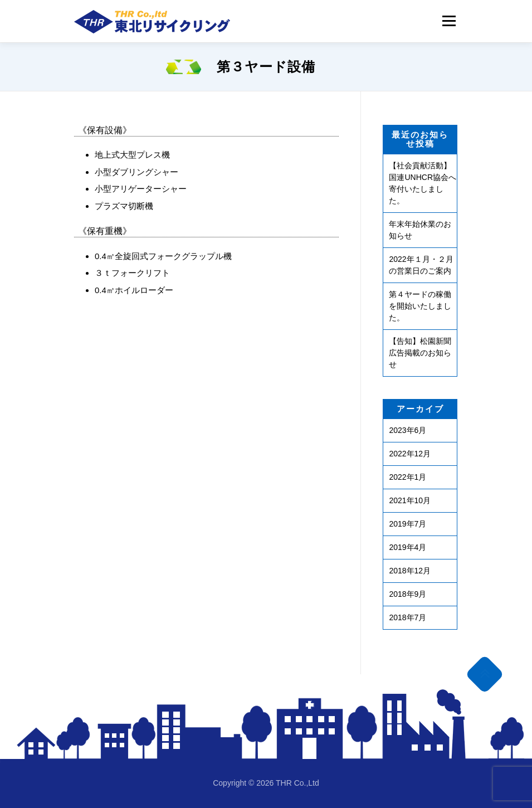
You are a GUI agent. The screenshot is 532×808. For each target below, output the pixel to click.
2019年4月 (407, 547)
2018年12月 (410, 571)
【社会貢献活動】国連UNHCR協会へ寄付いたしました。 (423, 183)
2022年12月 (410, 454)
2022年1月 (407, 477)
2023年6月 (407, 430)
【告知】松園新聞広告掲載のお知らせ (420, 353)
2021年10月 (410, 500)
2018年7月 (407, 617)
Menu (449, 21)
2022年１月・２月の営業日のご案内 (421, 265)
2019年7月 (407, 524)
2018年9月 (407, 594)
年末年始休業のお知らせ (420, 230)
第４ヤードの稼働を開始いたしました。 (420, 306)
